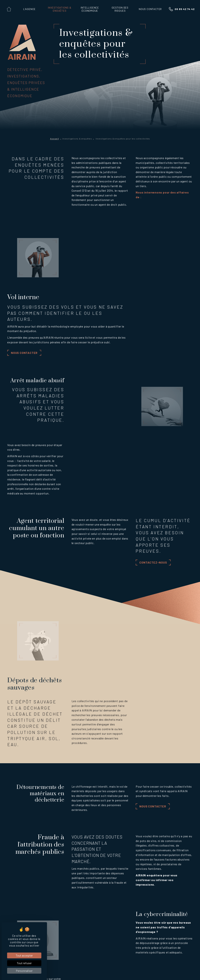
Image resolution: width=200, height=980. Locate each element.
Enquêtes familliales (43, 869)
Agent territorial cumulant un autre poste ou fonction (58, 921)
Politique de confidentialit (111, 972)
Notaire (35, 960)
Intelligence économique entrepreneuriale (107, 867)
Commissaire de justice (45, 955)
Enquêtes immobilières (44, 874)
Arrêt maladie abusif (43, 915)
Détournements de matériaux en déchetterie (57, 932)
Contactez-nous (153, 433)
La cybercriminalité (42, 941)
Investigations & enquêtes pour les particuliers (57, 865)
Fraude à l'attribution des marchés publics (57, 936)
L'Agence (14, 859)
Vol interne (37, 910)
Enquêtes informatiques (45, 897)
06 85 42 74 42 (185, 9)
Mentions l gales (84, 972)
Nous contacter (89, 288)
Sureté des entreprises (148, 870)
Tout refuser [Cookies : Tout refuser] (24, 963)
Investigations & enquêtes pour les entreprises (57, 884)
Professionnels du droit (42, 946)
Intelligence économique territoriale (107, 875)
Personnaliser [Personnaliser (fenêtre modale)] (24, 971)
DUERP (145, 877)
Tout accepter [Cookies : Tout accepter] (24, 955)
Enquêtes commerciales (45, 888)
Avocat (35, 951)
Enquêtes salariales (42, 892)
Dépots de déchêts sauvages (48, 927)
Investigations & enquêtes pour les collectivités (49, 904)
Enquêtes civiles (40, 878)
